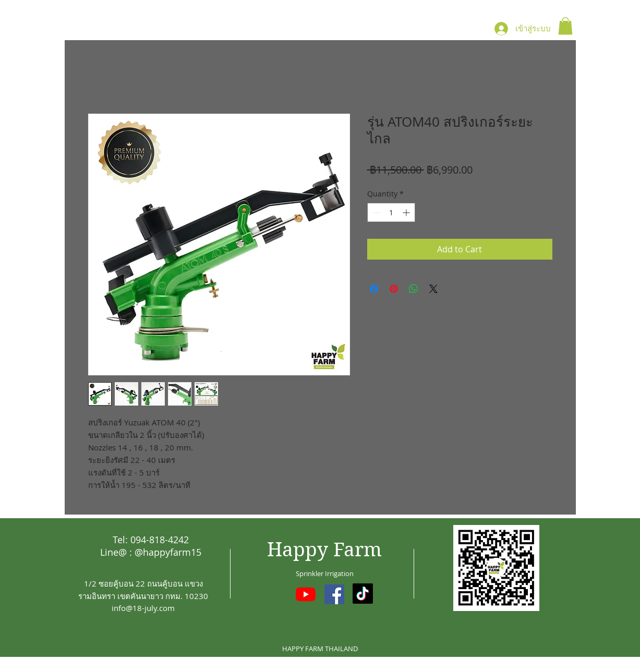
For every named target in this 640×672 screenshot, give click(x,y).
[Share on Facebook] (374, 289)
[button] (565, 26)
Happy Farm (324, 550)
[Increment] (407, 212)
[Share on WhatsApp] (414, 289)
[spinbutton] (391, 212)
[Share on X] (433, 289)
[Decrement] (375, 212)
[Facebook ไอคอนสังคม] (334, 594)
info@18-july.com (143, 608)
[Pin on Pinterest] (394, 289)
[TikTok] (363, 594)
